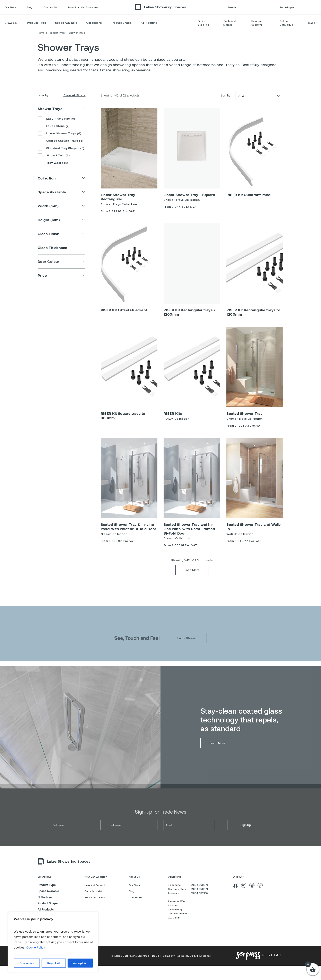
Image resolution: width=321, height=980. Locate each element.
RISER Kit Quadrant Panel (249, 195)
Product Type (37, 23)
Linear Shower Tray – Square (189, 195)
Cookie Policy (36, 947)
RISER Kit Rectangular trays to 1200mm (253, 312)
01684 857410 (199, 893)
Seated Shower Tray (244, 413)
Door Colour (49, 261)
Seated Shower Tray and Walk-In (254, 527)
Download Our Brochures (83, 7)
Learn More (217, 754)
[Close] (96, 914)
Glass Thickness (53, 248)
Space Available (66, 23)
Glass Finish (49, 234)
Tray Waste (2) (53, 163)
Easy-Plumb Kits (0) (56, 119)
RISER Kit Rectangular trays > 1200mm (190, 312)
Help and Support (257, 23)
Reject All (54, 963)
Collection (47, 178)
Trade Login (298, 7)
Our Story (10, 7)
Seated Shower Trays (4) (60, 141)
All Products (149, 23)
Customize (27, 963)
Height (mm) (49, 220)
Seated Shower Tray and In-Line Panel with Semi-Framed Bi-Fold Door (189, 529)
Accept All (80, 963)
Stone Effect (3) (54, 156)
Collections (94, 23)
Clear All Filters (75, 95)
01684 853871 (199, 889)
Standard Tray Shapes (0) (61, 148)
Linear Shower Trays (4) (59, 134)
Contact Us (50, 7)
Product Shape (121, 23)
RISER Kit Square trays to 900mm (123, 416)
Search (243, 7)
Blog (30, 7)
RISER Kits (173, 413)
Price (42, 275)
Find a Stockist (203, 23)
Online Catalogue (286, 23)
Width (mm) (48, 206)
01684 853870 (200, 885)
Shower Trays (50, 109)
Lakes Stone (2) (54, 126)
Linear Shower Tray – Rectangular (120, 197)
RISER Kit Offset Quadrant (124, 310)
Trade (311, 23)
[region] (53, 942)
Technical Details (230, 23)
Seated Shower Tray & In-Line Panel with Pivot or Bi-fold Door (129, 527)
